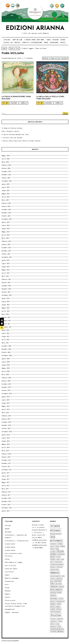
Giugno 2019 (6, 403)
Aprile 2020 (6, 371)
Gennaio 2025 (6, 206)
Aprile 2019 (6, 409)
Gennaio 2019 (6, 419)
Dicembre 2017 (6, 460)
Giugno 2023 (6, 267)
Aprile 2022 (6, 311)
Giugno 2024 (6, 229)
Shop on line (14, 48)
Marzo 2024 (5, 238)
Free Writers (9, 572)
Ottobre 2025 (6, 178)
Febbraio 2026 (6, 165)
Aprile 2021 (6, 340)
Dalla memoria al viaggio (14, 562)
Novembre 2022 (6, 289)
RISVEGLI (8, 591)
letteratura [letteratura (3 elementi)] (59, 567)
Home (4, 48)
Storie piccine (10, 600)
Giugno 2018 (6, 441)
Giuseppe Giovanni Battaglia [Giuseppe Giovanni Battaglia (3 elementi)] (57, 564)
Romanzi (7, 594)
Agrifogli (8, 532)
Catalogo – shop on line (13, 40)
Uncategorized (10, 609)
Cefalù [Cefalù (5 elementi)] (60, 544)
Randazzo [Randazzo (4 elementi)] (53, 604)
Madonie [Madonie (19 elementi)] (55, 573)
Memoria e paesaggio (12, 578)
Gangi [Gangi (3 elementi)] (58, 559)
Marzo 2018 (5, 451)
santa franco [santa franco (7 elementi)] (56, 609)
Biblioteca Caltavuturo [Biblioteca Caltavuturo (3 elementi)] (56, 534)
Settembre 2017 (7, 470)
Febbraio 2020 (6, 378)
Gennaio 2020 (6, 381)
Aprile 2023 (6, 273)
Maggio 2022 (6, 308)
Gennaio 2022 (6, 317)
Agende (7, 529)
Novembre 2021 (6, 321)
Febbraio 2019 (6, 416)
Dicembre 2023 (6, 248)
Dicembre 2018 (6, 422)
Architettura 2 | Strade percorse (17, 541)
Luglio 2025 (6, 187)
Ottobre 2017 (6, 466)
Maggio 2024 (6, 232)
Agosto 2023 (6, 260)
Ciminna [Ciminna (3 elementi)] (57, 546)
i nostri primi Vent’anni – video (37, 40)
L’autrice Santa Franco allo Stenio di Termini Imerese (21, 141)
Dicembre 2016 (6, 498)
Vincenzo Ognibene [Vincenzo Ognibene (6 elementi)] (57, 631)
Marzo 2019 (5, 413)
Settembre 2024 (7, 219)
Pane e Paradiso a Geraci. (11, 131)
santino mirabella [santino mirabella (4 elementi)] (56, 612)
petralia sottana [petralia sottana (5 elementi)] (56, 592)
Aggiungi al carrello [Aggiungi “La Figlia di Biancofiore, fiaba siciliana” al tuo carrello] (19, 103)
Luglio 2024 (6, 225)
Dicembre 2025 (6, 171)
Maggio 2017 (6, 482)
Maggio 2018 (6, 444)
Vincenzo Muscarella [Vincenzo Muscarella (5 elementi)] (57, 629)
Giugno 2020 (6, 365)
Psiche (7, 588)
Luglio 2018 (6, 438)
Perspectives (9, 581)
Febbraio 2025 (6, 203)
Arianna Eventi (10, 544)
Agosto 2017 (6, 473)
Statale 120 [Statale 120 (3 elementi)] (60, 619)
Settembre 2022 (7, 295)
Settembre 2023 (7, 257)
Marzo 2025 (5, 200)
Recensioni (54, 43)
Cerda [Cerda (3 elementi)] (52, 546)
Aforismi (8, 525)
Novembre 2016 (6, 501)
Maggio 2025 (6, 194)
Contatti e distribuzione (32, 43)
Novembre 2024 (6, 213)
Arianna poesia (10, 547)
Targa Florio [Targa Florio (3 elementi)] (54, 621)
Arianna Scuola (10, 550)
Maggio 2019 (6, 406)
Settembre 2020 (7, 355)
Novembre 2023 (6, 251)
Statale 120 (8, 43)
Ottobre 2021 (6, 324)
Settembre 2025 (7, 181)
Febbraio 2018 (6, 454)
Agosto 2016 (6, 511)
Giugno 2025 (6, 190)
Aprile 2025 (6, 197)
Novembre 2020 (6, 349)
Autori (63, 40)
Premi (46, 43)
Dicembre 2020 (6, 346)
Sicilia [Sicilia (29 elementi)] (56, 615)
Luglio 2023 (6, 263)
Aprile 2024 (6, 235)
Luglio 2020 (6, 362)
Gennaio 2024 (6, 244)
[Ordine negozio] (55, 58)
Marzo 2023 (5, 276)
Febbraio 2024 (6, 241)
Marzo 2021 (5, 343)
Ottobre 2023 (6, 254)
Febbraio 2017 (6, 492)
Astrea (7, 559)
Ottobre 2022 (6, 292)
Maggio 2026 (6, 156)
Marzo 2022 (5, 314)
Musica (63, 43)
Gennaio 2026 (6, 168)
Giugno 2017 (6, 479)
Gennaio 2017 (6, 495)
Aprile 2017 (6, 486)
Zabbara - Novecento (12, 612)
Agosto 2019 (6, 397)
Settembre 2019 (7, 394)
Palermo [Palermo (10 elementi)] (54, 586)
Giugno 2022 (6, 305)
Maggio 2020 (6, 368)
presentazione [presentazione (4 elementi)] (60, 601)
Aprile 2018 (6, 447)
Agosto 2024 (6, 222)
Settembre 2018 (7, 432)
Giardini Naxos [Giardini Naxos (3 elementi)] (58, 562)
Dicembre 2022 (6, 286)
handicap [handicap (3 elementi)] (53, 567)
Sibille (7, 597)
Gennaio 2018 (6, 457)
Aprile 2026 (6, 159)
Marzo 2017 (5, 489)
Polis (7, 584)
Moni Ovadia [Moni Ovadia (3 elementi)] (59, 584)
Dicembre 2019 (6, 384)
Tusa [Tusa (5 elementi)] (59, 626)
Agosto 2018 (6, 435)
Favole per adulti (11, 569)
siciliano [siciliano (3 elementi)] (53, 619)
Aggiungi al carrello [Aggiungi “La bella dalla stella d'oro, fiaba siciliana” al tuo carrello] (54, 103)
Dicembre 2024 (6, 210)
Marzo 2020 (5, 374)
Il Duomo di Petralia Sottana (12, 128)
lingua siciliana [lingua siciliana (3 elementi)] (55, 570)
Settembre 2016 (7, 508)
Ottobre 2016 (6, 505)
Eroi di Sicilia (10, 565)
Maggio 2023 (6, 270)
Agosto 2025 (6, 184)
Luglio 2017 (6, 476)
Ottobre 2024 (6, 216)
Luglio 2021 (6, 333)
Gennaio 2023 (6, 282)
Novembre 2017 (6, 463)
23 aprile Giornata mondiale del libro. (15, 134)
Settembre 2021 (7, 327)
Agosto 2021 (6, 330)
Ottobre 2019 (6, 390)
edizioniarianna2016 (11, 641)
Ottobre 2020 (6, 352)
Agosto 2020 (6, 359)
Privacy (17, 43)
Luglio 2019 (6, 400)
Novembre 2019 (6, 387)
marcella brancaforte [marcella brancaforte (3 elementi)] (55, 576)
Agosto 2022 (6, 298)
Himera (7, 575)
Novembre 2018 (6, 425)
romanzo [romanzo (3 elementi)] (58, 606)
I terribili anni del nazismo (12, 138)
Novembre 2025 (6, 175)
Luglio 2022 (6, 302)
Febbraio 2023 (6, 279)
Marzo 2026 (5, 162)
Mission (56, 40)
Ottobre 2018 (6, 428)
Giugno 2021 (6, 336)
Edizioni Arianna (35, 28)
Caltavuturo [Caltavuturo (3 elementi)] (53, 544)
